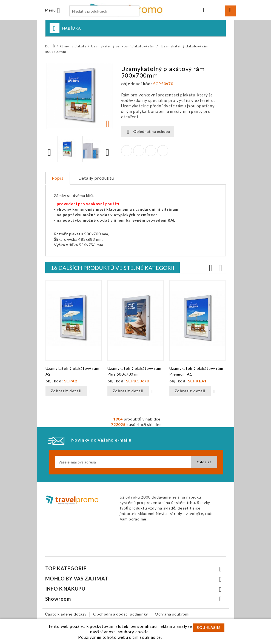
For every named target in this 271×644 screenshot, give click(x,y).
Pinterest (163, 151)
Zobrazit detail (66, 391)
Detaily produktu (96, 178)
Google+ (151, 151)
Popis (58, 178)
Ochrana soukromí (172, 614)
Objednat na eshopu (148, 132)
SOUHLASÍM (209, 628)
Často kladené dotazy (66, 614)
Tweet (139, 151)
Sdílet (127, 151)
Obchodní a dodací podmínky (121, 614)
